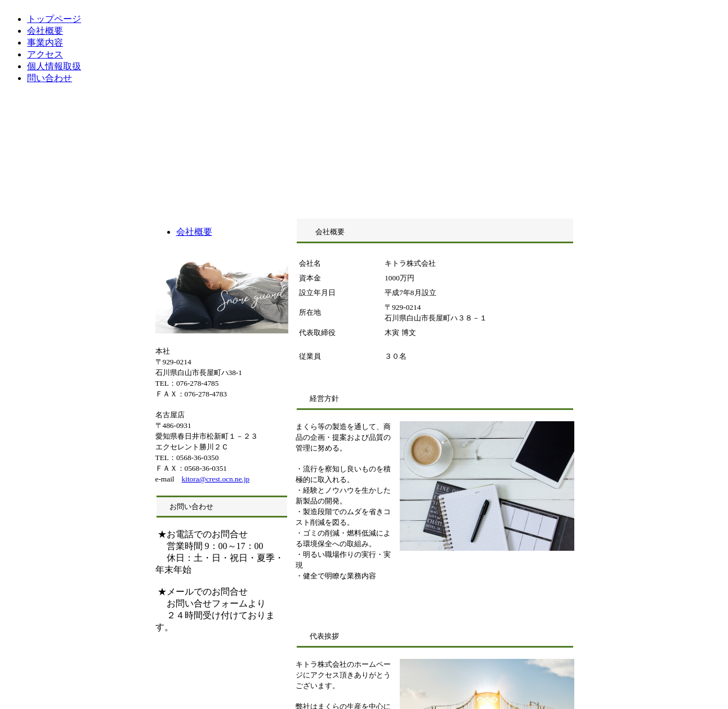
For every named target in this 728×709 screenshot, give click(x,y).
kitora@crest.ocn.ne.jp (216, 479)
